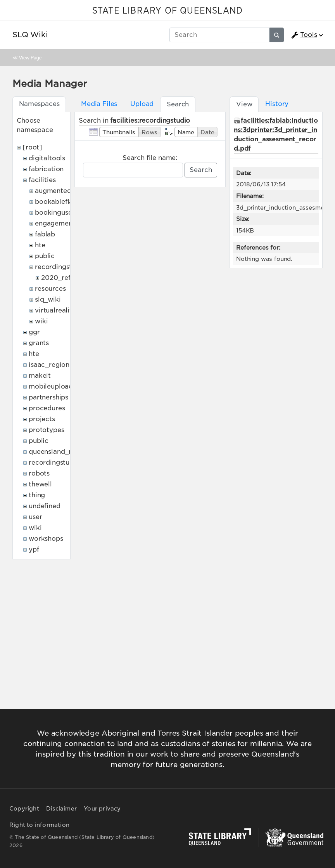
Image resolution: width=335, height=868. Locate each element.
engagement (55, 223)
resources (50, 289)
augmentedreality (63, 191)
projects (42, 419)
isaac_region (49, 365)
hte (40, 245)
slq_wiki (48, 299)
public (45, 256)
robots (39, 473)
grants (39, 343)
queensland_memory (62, 452)
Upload (142, 104)
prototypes (46, 430)
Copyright (24, 809)
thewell (40, 484)
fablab (45, 234)
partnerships (48, 397)
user (35, 517)
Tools (304, 35)
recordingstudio (60, 267)
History (277, 104)
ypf (34, 549)
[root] (32, 147)
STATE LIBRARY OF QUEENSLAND (167, 11)
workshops (46, 539)
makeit (40, 376)
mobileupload (51, 386)
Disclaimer (61, 809)
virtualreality (55, 310)
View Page (30, 58)
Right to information (39, 825)
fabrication (46, 169)
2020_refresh (62, 278)
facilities (42, 180)
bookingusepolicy (63, 213)
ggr (34, 332)
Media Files (99, 104)
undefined (45, 506)
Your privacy (102, 809)
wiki (41, 321)
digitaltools (47, 158)
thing (37, 495)
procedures (47, 408)
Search (201, 170)
